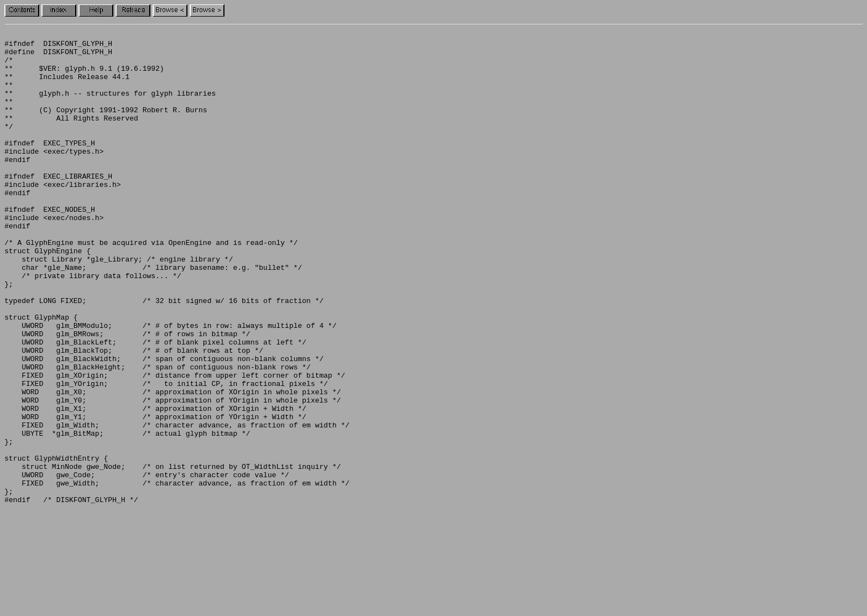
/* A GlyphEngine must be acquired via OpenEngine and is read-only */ (151, 285)
